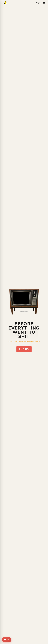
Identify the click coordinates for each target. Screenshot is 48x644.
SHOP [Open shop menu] (7, 640)
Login (38, 3)
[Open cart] (44, 3)
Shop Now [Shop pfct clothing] (24, 349)
